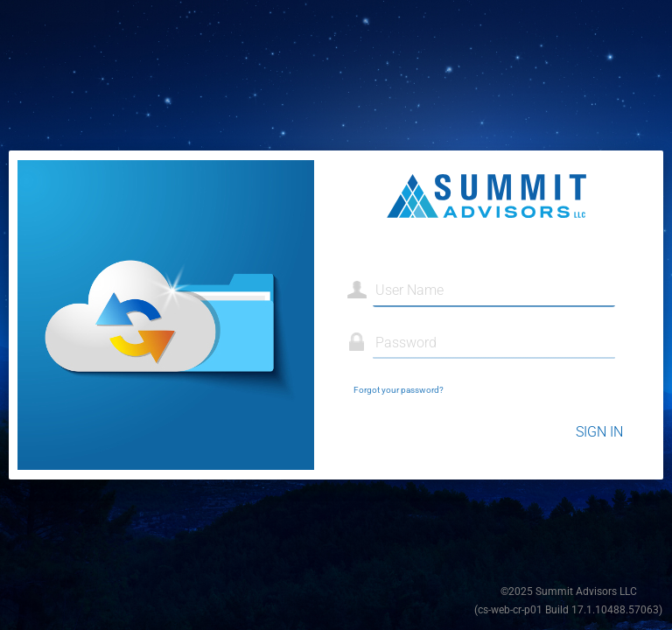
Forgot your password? (399, 390)
